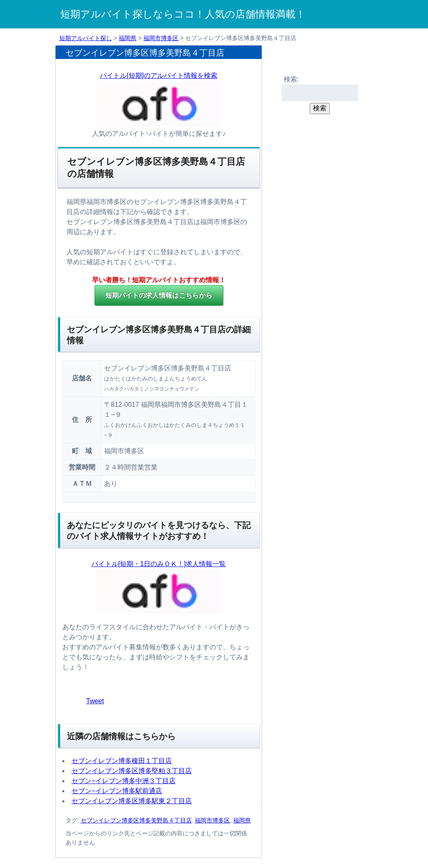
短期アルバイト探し (86, 38)
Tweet (95, 701)
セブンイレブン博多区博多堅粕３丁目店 (132, 771)
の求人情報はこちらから (159, 295)
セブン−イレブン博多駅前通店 (117, 791)
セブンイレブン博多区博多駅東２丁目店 (132, 801)
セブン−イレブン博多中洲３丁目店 (124, 781)
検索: (291, 79)
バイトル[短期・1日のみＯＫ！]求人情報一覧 (159, 564)
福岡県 (127, 38)
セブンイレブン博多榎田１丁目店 (122, 761)
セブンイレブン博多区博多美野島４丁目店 (136, 821)
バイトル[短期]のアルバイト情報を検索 (159, 75)
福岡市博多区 (161, 38)
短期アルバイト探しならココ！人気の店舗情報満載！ (183, 14)
